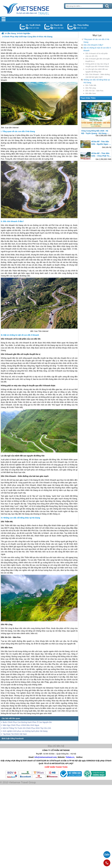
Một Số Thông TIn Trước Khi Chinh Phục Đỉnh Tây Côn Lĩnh (27, 728)
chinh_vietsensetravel (27, 28)
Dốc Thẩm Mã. (91, 85)
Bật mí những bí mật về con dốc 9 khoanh (97, 49)
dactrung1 (75, 28)
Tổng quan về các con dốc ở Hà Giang (96, 41)
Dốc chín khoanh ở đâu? (93, 45)
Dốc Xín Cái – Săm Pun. (95, 91)
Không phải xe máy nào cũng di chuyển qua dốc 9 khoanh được (97, 65)
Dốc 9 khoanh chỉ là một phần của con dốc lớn (97, 55)
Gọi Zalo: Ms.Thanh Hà (47, 27)
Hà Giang (37, 56)
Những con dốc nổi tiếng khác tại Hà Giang (97, 81)
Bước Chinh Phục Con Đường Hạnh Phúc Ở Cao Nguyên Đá (27, 722)
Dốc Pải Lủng (91, 88)
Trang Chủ (32, 8)
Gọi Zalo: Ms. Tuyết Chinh (23, 27)
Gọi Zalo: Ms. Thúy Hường (70, 27)
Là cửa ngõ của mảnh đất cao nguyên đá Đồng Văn (97, 70)
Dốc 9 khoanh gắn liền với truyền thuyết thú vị (98, 60)
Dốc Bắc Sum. (91, 93)
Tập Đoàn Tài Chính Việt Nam (15, 734)
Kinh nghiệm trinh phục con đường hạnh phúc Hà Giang (25, 731)
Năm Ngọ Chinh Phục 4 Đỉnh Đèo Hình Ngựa (21, 725)
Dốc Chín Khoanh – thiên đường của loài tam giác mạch (98, 76)
